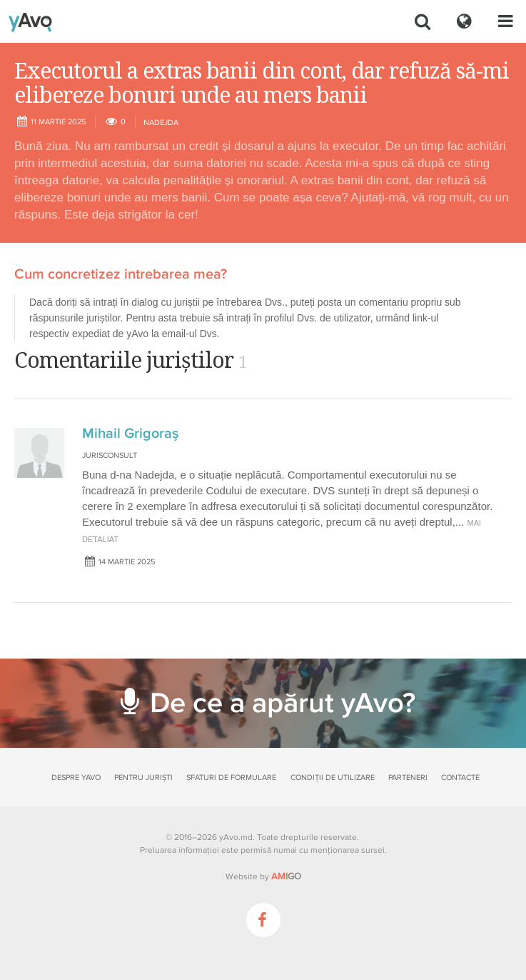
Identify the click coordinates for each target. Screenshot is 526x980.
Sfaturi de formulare (231, 777)
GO (286, 876)
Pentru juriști (143, 777)
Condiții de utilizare (333, 777)
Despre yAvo (76, 777)
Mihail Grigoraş (130, 434)
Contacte (460, 777)
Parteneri (408, 777)
